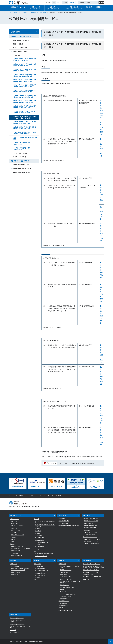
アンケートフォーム (64, 592)
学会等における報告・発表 (42, 571)
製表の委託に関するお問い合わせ (91, 570)
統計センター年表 (15, 530)
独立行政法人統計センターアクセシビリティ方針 (20, 627)
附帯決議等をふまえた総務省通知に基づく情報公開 (45, 526)
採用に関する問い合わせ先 (65, 610)
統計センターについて (18, 7)
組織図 (13, 542)
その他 (37, 549)
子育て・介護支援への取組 (18, 535)
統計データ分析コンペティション (22, 168)
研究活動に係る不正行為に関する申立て (93, 577)
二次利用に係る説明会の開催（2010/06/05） (22, 143)
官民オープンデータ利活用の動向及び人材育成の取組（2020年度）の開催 (25, 86)
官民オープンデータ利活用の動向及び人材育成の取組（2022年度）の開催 (25, 75)
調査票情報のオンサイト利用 (21, 40)
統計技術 (89, 7)
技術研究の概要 (39, 566)
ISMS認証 (14, 533)
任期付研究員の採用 (64, 601)
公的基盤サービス (15, 574)
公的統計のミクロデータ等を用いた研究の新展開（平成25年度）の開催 (25, 122)
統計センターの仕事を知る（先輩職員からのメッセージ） (70, 582)
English (72, 3)
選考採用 (61, 608)
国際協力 (37, 580)
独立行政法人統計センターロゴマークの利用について (21, 621)
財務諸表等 (38, 533)
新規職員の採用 (62, 564)
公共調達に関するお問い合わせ (90, 572)
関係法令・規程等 (40, 538)
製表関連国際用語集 (40, 573)
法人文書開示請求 (40, 540)
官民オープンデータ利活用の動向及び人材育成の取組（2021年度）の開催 (25, 81)
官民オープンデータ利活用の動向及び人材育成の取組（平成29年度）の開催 (25, 101)
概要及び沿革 (14, 528)
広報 (35, 551)
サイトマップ (38, 496)
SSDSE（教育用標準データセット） (22, 165)
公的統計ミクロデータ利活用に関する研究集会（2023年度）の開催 (25, 70)
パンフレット (14, 537)
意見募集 (38, 544)
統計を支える (74, 8)
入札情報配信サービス (17, 555)
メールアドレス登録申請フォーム (67, 594)
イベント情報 (43, 12)
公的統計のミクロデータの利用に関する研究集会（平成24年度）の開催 (25, 128)
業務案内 (62, 590)
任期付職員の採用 (63, 599)
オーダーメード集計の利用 (20, 48)
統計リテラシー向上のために (20, 161)
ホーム (10, 12)
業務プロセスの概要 (63, 523)
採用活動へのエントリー (66, 570)
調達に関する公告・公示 (17, 546)
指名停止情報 (14, 553)
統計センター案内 (14, 519)
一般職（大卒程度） (64, 572)
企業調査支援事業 (16, 572)
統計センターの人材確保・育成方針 (68, 587)
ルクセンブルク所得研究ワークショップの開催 (25, 138)
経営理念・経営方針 (16, 523)
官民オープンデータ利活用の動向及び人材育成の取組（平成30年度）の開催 (25, 96)
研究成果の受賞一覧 (40, 575)
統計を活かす (54, 8)
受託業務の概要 (15, 566)
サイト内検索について (48, 496)
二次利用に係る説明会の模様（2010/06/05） (22, 149)
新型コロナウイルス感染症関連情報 (44, 554)
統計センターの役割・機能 (17, 526)
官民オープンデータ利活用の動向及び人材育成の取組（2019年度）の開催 (25, 91)
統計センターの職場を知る (66, 579)
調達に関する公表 (15, 551)
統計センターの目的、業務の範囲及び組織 (45, 522)
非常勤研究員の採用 (64, 605)
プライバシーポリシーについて (26, 496)
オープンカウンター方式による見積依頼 (21, 549)
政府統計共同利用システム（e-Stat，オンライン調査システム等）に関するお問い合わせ (93, 567)
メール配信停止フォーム (65, 596)
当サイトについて (13, 496)
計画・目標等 (38, 529)
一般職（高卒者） (64, 574)
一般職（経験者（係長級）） (66, 577)
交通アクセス (14, 539)
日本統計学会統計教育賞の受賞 (22, 172)
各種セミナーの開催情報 (41, 556)
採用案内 (99, 7)
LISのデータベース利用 (19, 157)
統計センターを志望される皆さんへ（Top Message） (70, 567)
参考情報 (38, 578)
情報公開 (37, 519)
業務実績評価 (39, 535)
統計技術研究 (38, 564)
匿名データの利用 (18, 44)
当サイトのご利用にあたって (17, 618)
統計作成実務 (62, 519)
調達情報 (12, 544)
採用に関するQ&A (64, 585)
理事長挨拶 (14, 521)
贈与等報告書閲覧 (40, 547)
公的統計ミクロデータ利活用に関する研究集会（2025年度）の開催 (25, 60)
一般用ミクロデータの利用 (20, 153)
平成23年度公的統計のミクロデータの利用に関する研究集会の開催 (25, 133)
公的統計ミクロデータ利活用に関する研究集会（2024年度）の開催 (25, 65)
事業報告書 (38, 531)
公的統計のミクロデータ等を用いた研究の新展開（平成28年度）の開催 (25, 107)
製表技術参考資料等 (40, 568)
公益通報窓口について (88, 574)
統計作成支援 (13, 564)
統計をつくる (36, 8)
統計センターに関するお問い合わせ (91, 564)
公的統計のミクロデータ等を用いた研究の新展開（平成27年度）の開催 (25, 112)
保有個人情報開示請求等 (42, 542)
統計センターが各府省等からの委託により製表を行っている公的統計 (21, 569)
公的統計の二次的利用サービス (30, 12)
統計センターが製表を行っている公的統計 (69, 525)
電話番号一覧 (86, 579)
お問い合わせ (58, 496)
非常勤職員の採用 (63, 603)
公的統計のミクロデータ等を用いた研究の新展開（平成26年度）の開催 (25, 117)
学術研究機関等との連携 (20, 51)
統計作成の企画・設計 (64, 521)
